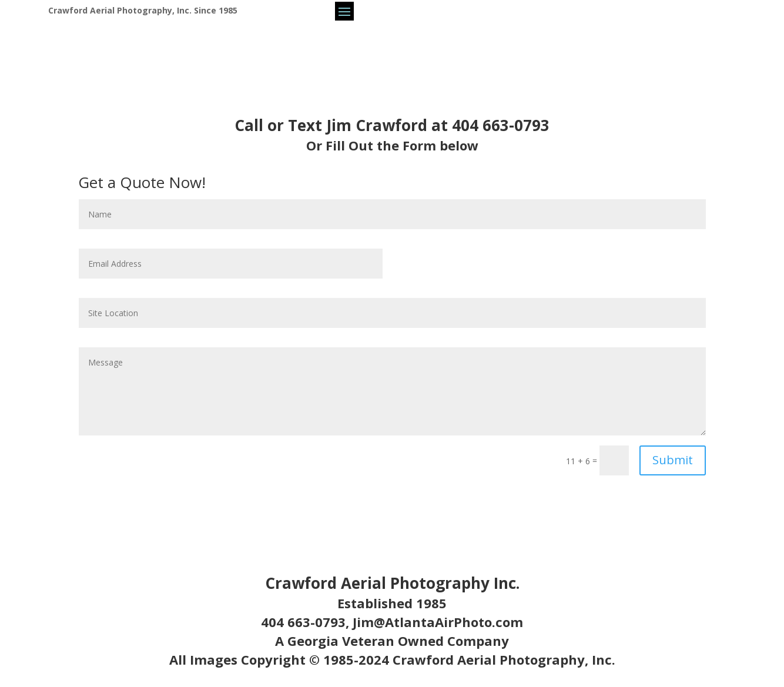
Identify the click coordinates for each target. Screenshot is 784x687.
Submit (673, 460)
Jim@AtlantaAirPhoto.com (438, 622)
